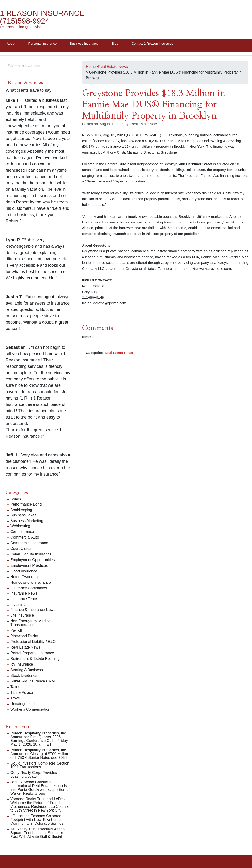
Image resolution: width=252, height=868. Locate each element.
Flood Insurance (24, 571)
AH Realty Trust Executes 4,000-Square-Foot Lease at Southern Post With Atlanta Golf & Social (38, 833)
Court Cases (21, 549)
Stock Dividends (24, 676)
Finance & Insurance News (33, 610)
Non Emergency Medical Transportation (31, 623)
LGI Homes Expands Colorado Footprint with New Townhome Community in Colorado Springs (37, 820)
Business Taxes (23, 515)
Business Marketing (27, 521)
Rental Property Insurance (32, 653)
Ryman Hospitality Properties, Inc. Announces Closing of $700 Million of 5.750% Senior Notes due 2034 (39, 754)
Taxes (15, 687)
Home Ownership (25, 577)
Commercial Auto (25, 537)
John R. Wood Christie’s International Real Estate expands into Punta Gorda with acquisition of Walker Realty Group (40, 788)
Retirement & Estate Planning (35, 659)
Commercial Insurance (29, 543)
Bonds (16, 499)
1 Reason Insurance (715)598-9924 (42, 17)
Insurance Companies (29, 588)
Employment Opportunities (33, 560)
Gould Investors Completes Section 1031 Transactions (40, 765)
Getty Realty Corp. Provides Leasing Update (34, 775)
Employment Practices (29, 565)
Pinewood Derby (24, 636)
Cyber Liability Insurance (31, 554)
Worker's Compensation (30, 709)
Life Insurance (22, 615)
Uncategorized (22, 704)
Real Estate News (119, 353)
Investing (18, 604)
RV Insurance (22, 664)
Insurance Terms (24, 599)
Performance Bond (26, 504)
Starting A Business (27, 670)
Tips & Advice (22, 692)
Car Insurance (22, 532)
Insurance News (24, 593)
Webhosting (20, 526)
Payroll (16, 630)
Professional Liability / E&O (33, 642)
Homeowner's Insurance (31, 582)
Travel (16, 698)
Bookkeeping (21, 510)
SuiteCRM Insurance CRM (33, 681)
